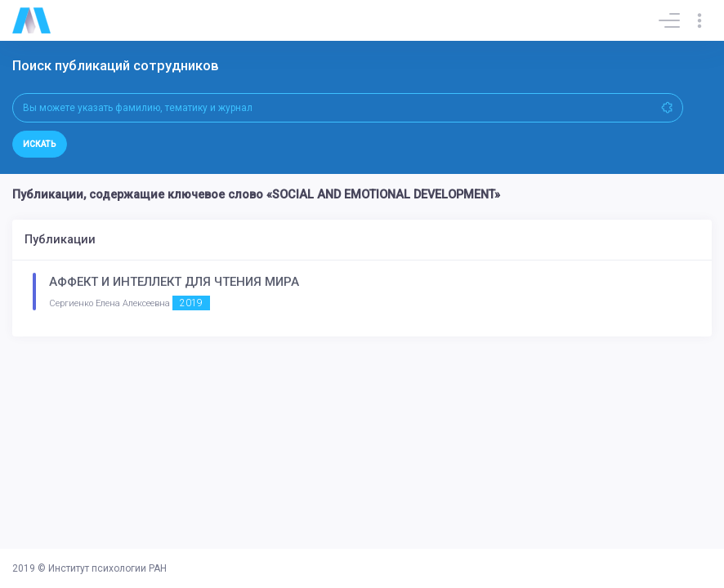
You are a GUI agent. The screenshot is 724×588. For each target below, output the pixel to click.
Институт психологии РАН (107, 568)
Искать (40, 144)
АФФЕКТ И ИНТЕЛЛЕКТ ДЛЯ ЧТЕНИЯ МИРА (174, 282)
